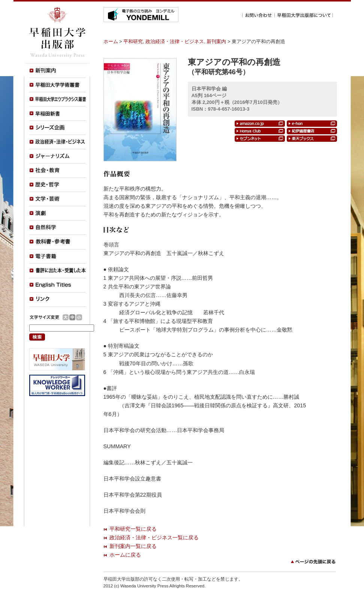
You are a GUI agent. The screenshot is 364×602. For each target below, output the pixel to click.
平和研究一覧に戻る (133, 529)
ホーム (111, 41)
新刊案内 (216, 41)
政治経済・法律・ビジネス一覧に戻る (154, 537)
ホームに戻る (125, 555)
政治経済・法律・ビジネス (175, 41)
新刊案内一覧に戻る (133, 546)
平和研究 (133, 41)
